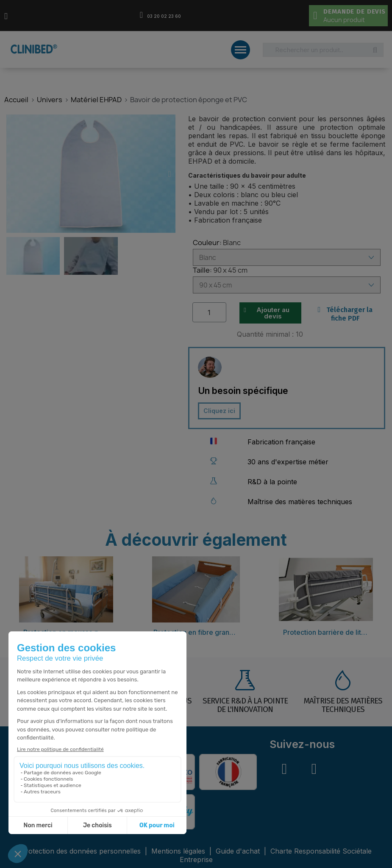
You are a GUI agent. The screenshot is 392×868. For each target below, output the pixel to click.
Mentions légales (179, 851)
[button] (12, 174)
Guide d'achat (238, 851)
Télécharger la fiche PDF (345, 314)
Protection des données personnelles (82, 851)
